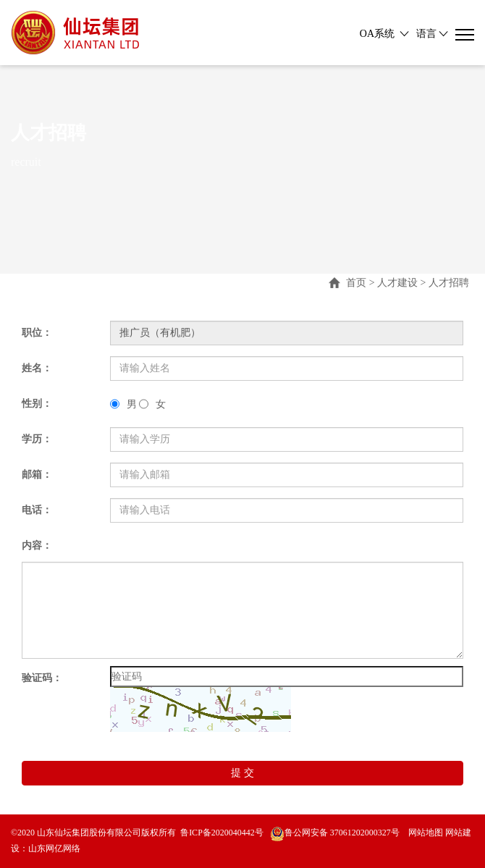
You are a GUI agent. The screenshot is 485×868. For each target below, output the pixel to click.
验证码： (42, 678)
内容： (37, 545)
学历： (37, 439)
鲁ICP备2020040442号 (222, 833)
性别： (37, 404)
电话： (37, 510)
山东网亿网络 (54, 848)
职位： (37, 333)
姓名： (37, 368)
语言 (426, 34)
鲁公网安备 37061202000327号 (335, 833)
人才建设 (397, 283)
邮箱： (37, 475)
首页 (356, 283)
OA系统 (377, 34)
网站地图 (425, 833)
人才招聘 (449, 283)
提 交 (242, 773)
